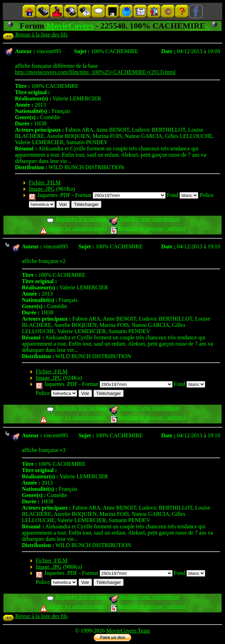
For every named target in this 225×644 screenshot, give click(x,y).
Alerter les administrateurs (73, 228)
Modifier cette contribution (144, 219)
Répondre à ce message (77, 219)
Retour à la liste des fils (35, 35)
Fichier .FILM (45, 183)
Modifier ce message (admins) (148, 228)
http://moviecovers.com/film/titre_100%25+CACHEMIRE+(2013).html (95, 72)
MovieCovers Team (128, 631)
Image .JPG (42, 189)
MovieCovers (70, 26)
